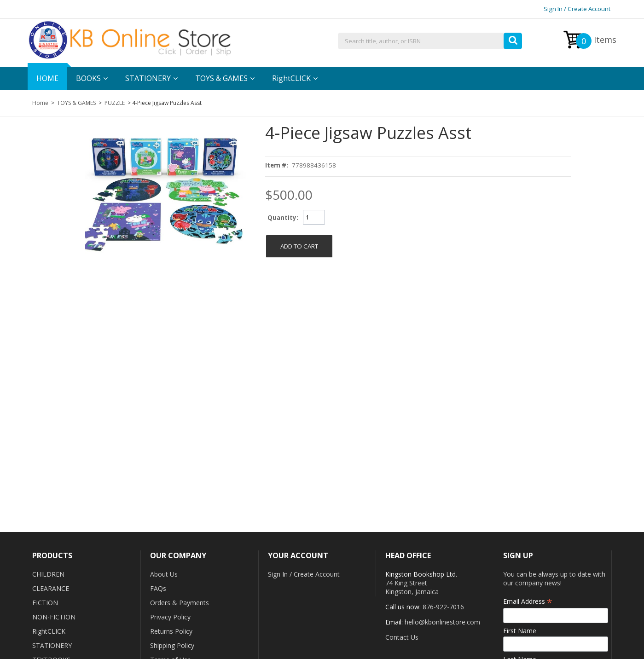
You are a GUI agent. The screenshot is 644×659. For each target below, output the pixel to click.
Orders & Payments (180, 603)
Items (596, 41)
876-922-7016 (443, 607)
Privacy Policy (170, 617)
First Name (520, 631)
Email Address (528, 601)
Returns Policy (171, 631)
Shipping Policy (172, 645)
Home (40, 103)
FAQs (158, 588)
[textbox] (430, 41)
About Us (164, 574)
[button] (513, 39)
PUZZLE (115, 103)
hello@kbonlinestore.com (442, 622)
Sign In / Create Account (577, 9)
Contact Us (402, 637)
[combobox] (430, 41)
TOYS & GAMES (76, 103)
